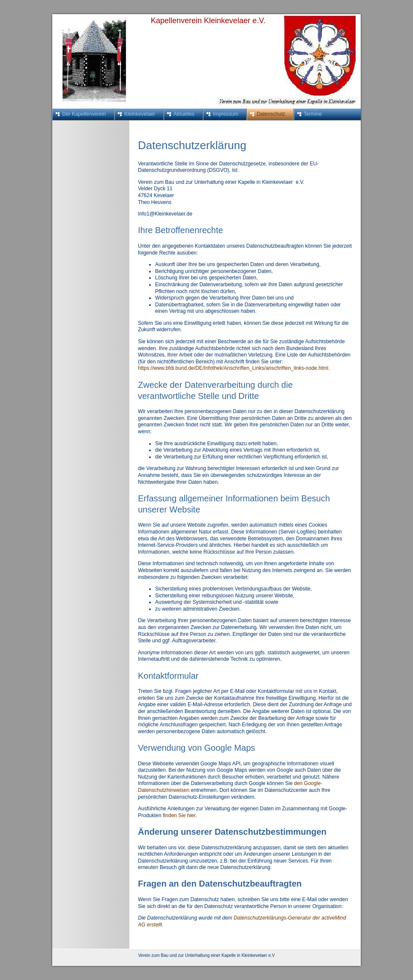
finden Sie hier (178, 815)
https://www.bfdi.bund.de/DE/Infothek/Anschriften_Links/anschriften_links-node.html (233, 368)
